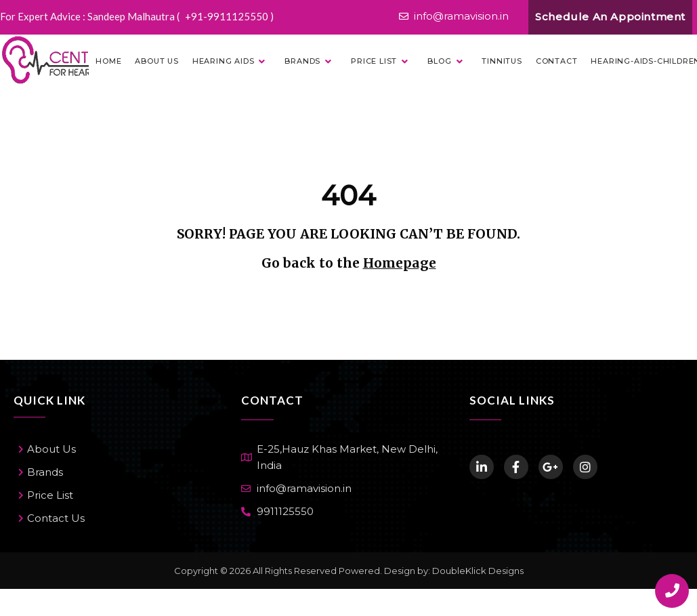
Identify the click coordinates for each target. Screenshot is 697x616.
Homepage (400, 263)
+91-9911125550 (228, 16)
